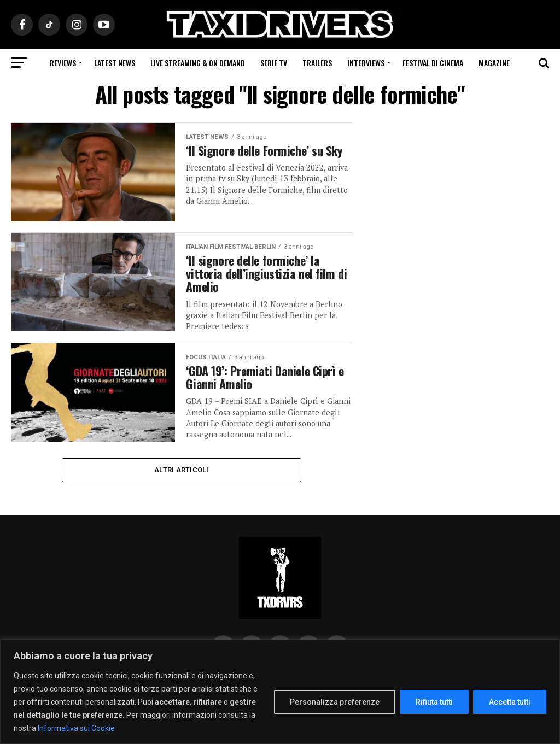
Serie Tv (274, 63)
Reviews (63, 63)
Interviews (366, 63)
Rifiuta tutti (434, 702)
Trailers (317, 63)
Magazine (494, 63)
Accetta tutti (510, 702)
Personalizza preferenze (335, 702)
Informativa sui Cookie (76, 728)
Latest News (115, 63)
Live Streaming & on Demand (198, 63)
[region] (280, 692)
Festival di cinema (433, 63)
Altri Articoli (182, 471)
